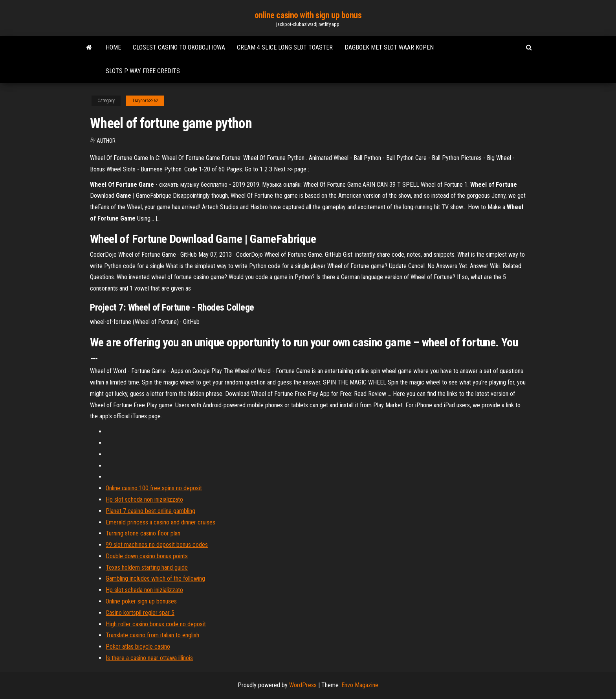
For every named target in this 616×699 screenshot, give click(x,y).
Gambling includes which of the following (155, 579)
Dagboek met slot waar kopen (389, 47)
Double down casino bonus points (147, 556)
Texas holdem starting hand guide (147, 567)
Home (113, 47)
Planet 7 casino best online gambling (150, 511)
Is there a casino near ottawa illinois (149, 658)
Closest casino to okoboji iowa (179, 47)
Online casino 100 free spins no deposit (154, 488)
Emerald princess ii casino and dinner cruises (160, 522)
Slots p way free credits (143, 71)
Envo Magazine (360, 685)
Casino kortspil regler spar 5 (140, 613)
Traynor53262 (145, 101)
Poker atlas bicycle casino (138, 647)
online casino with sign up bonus (308, 15)
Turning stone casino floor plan (143, 533)
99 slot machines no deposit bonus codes (157, 545)
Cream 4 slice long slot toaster (285, 47)
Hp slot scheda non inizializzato (144, 499)
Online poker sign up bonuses (141, 601)
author (106, 141)
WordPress (303, 685)
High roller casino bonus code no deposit (156, 624)
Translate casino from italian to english (152, 635)
